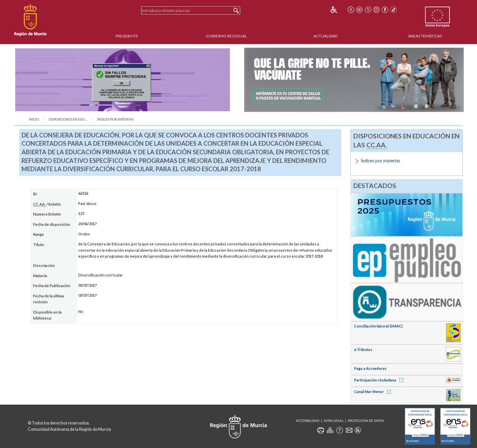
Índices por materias (115, 119)
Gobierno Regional (226, 36)
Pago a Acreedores (370, 368)
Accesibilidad (308, 421)
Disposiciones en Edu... (68, 119)
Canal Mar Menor (374, 392)
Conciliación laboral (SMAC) (378, 326)
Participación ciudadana (380, 380)
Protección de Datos (366, 421)
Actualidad (325, 36)
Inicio (34, 119)
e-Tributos (363, 349)
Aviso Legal (334, 421)
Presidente (127, 36)
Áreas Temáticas (425, 36)
